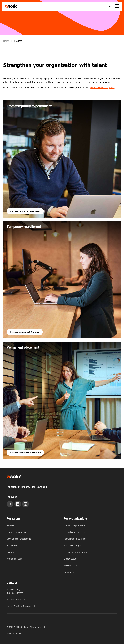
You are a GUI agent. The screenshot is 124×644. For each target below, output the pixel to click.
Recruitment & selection (75, 539)
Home (6, 41)
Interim (10, 552)
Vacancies (11, 525)
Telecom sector (71, 565)
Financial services (72, 572)
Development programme (19, 539)
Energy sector (70, 559)
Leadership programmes (75, 552)
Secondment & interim (74, 532)
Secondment (12, 545)
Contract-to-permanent (17, 532)
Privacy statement (14, 633)
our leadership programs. (102, 87)
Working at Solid (15, 559)
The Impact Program (73, 545)
